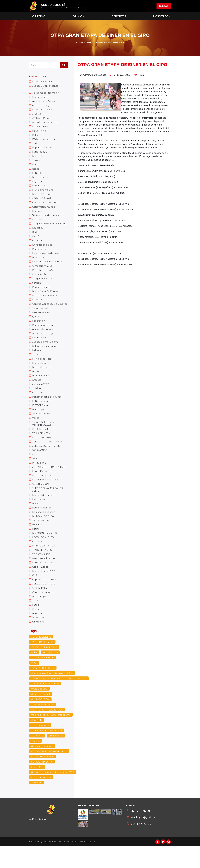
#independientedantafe (45, 704)
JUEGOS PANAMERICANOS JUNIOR (48, 505)
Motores (37, 215)
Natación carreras (42, 82)
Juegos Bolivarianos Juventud (50, 228)
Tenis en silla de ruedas (46, 219)
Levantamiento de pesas (47, 258)
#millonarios (56, 757)
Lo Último (38, 16)
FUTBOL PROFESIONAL (46, 495)
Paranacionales (41, 322)
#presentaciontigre (42, 767)
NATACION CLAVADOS (45, 550)
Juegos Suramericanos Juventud (45, 87)
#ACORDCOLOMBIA (43, 662)
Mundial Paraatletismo (45, 302)
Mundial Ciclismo (42, 198)
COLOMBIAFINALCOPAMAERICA (50, 773)
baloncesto (39, 361)
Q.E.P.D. (36, 327)
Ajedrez (37, 115)
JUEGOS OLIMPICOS (44, 602)
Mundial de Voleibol (44, 451)
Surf (35, 145)
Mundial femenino (43, 193)
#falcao (35, 762)
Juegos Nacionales (43, 285)
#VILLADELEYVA (41, 720)
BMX (35, 469)
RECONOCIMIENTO (43, 554)
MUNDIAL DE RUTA (43, 532)
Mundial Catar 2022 (43, 490)
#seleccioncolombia (43, 677)
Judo (35, 619)
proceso (37, 392)
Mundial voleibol (42, 379)
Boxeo (36, 171)
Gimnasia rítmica (42, 272)
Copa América (40, 584)
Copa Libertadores (43, 611)
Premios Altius (41, 263)
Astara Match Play (43, 344)
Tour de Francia (41, 427)
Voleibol (37, 400)
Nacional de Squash (44, 528)
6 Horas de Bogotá (43, 106)
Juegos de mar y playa (45, 353)
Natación (37, 306)
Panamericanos (41, 293)
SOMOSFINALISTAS (42, 783)
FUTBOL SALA (40, 418)
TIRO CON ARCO (42, 571)
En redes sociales (42, 250)
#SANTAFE (37, 757)
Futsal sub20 (40, 154)
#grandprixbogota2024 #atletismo (51, 736)
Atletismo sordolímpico (46, 93)
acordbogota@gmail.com (144, 839)
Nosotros (161, 16)
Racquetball (39, 515)
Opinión (79, 16)
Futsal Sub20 (50, 672)
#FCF (34, 683)
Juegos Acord (40, 318)
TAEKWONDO (40, 464)
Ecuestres (38, 232)
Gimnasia (38, 245)
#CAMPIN (37, 741)
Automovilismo (41, 637)
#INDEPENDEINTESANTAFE (47, 752)
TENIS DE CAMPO (43, 567)
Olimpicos (38, 641)
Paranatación (40, 254)
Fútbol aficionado (42, 202)
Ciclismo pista (40, 97)
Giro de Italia (40, 606)
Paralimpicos (40, 422)
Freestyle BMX (40, 128)
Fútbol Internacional (44, 141)
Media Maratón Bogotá (46, 298)
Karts (35, 237)
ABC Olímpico (40, 615)
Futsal (36, 167)
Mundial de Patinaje (44, 511)
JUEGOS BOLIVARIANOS (46, 460)
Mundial (37, 158)
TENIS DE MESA (41, 447)
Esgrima (37, 185)
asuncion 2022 (41, 396)
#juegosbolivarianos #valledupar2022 (53, 794)
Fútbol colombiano (43, 580)
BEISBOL (37, 541)
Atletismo (38, 632)
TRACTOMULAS (41, 537)
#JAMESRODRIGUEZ (43, 688)
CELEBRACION (41, 499)
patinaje (37, 545)
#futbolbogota (40, 709)
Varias (36, 431)
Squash (37, 289)
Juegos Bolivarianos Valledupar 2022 (44, 437)
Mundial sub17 (40, 374)
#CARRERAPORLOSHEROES (48, 730)
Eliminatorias (40, 280)
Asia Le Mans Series (44, 102)
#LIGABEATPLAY (41, 746)
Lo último (80, 42)
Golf (35, 593)
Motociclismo (40, 180)
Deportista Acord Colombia (48, 267)
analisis (37, 366)
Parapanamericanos (44, 335)
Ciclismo (37, 628)
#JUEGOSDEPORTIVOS (45, 667)
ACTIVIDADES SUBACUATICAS (50, 482)
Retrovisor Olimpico (44, 576)
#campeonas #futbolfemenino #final (53, 693)
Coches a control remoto (46, 206)
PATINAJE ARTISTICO (44, 563)
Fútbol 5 (37, 176)
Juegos (36, 163)
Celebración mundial (44, 211)
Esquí (35, 241)
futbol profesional (41, 799)
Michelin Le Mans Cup (45, 124)
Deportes (119, 16)
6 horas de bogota (43, 340)
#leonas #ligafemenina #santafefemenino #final (60, 699)
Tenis (35, 473)
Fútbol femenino (42, 414)
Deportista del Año (43, 276)
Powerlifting (39, 132)
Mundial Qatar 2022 (44, 589)
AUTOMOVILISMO (41, 656)
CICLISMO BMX (41, 442)
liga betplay (39, 348)
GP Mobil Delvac (42, 119)
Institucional (39, 477)
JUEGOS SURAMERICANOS (48, 455)
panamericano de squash (47, 409)
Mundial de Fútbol (43, 370)
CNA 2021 (38, 558)
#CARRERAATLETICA (43, 725)
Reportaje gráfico (42, 150)
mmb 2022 (38, 383)
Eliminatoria (39, 189)
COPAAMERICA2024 (43, 778)
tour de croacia (41, 387)
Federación (39, 331)
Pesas (36, 519)
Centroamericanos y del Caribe (46, 312)
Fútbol (36, 624)
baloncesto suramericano (47, 357)
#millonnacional (41, 714)
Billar (35, 137)
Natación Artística (43, 111)
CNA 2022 (38, 405)
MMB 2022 (37, 789)
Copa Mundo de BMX (45, 598)
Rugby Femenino (42, 486)
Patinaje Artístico (42, 524)
